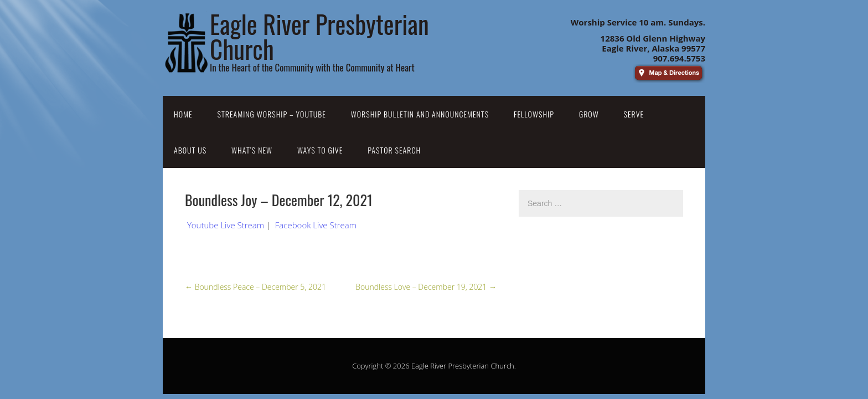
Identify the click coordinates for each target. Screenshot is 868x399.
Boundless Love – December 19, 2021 (426, 287)
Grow (589, 114)
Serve (634, 114)
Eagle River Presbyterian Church (463, 366)
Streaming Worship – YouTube (272, 114)
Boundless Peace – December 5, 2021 (255, 287)
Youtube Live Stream (226, 225)
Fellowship (534, 114)
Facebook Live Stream (316, 225)
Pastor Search (394, 150)
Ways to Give (320, 150)
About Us (190, 150)
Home (183, 114)
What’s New (252, 150)
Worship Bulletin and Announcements (420, 114)
